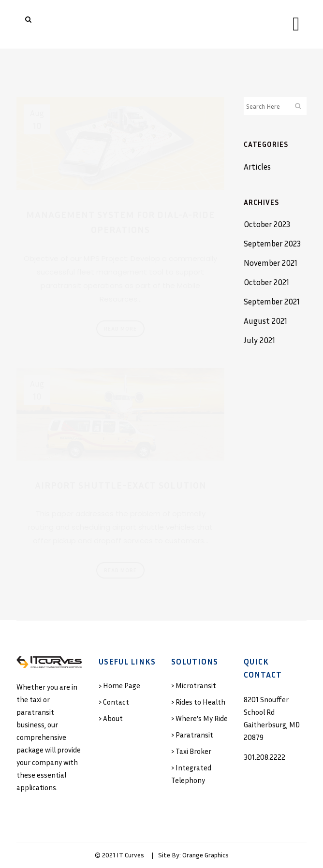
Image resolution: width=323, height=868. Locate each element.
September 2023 (272, 243)
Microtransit (196, 685)
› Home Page (119, 685)
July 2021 (259, 340)
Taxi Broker (193, 751)
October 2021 (266, 282)
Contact (116, 702)
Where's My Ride (202, 718)
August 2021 (265, 321)
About (113, 718)
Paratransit (194, 735)
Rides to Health (200, 702)
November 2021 (271, 263)
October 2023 (267, 224)
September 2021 (272, 301)
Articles (257, 166)
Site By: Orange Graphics (193, 855)
